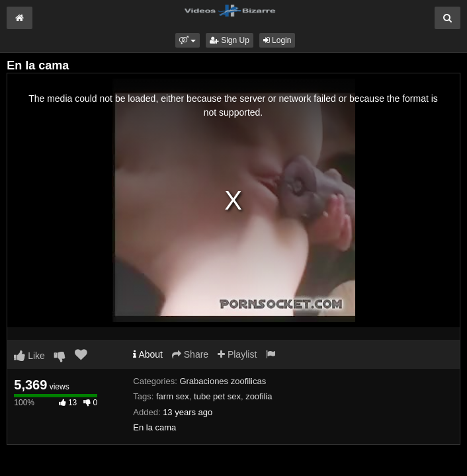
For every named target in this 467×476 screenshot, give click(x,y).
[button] (188, 40)
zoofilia (259, 396)
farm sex (173, 396)
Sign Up (230, 40)
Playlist (237, 354)
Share (190, 354)
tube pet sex (217, 396)
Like (29, 356)
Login (277, 40)
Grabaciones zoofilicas (223, 381)
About (148, 354)
